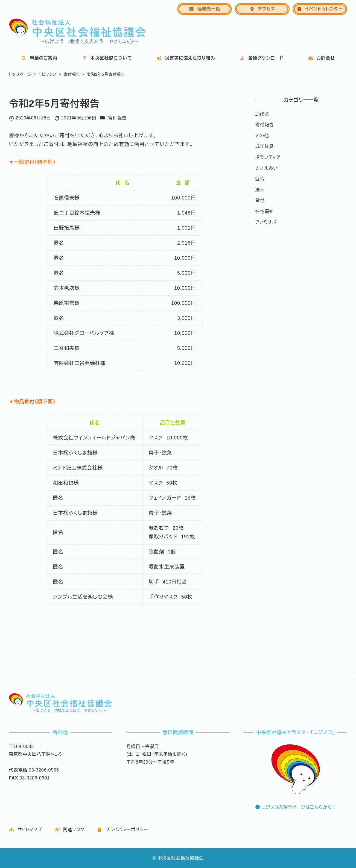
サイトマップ (25, 830)
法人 (260, 190)
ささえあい (267, 168)
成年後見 (265, 146)
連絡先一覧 (204, 9)
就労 (260, 179)
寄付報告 (117, 118)
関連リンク (69, 830)
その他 (262, 136)
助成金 (262, 114)
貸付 (260, 200)
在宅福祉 (265, 211)
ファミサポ (266, 222)
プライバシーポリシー (122, 830)
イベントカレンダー (320, 9)
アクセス (262, 9)
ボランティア (268, 157)
